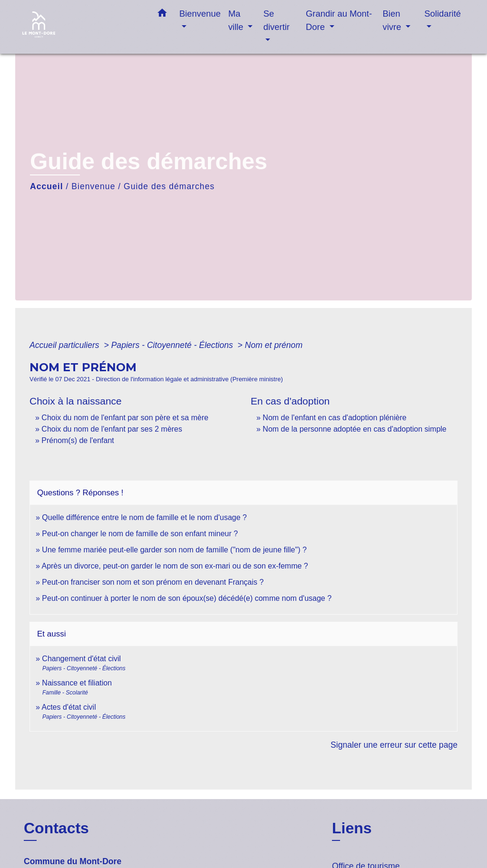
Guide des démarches (169, 186)
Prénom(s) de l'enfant (78, 440)
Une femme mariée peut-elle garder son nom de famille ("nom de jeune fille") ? (174, 550)
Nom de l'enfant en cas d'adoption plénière (334, 418)
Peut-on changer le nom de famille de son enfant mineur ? (140, 534)
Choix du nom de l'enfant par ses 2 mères (112, 429)
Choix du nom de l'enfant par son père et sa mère (125, 418)
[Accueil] (82, 27)
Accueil (47, 186)
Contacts (56, 828)
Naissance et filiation (77, 683)
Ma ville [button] (237, 20)
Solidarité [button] (443, 14)
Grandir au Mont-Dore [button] (339, 20)
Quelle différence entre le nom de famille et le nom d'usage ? (144, 517)
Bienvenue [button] (200, 14)
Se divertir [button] (277, 20)
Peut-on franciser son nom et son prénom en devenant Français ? (153, 582)
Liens (352, 828)
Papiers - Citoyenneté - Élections (173, 345)
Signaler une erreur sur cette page (394, 745)
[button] (162, 15)
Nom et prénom (274, 345)
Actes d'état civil (68, 707)
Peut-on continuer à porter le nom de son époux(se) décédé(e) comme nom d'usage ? (187, 598)
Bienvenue (93, 186)
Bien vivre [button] (393, 20)
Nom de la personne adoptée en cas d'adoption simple (354, 429)
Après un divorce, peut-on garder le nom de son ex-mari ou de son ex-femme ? (176, 566)
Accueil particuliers (66, 345)
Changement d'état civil (81, 659)
